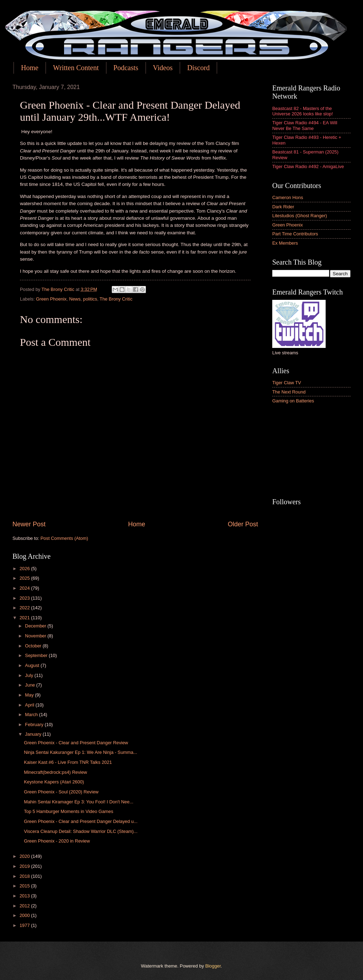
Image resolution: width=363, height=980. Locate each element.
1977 (25, 925)
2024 (25, 588)
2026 (25, 569)
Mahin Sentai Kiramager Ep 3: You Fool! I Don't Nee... (78, 802)
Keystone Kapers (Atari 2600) (54, 782)
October (34, 646)
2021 (25, 618)
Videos (163, 68)
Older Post (243, 524)
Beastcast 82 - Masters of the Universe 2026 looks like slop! (302, 111)
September (37, 655)
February (35, 724)
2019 (25, 866)
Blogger (213, 966)
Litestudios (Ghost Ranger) (300, 216)
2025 (25, 578)
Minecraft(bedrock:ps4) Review (55, 772)
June (31, 685)
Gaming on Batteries (293, 401)
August (33, 665)
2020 (25, 856)
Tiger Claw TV (287, 383)
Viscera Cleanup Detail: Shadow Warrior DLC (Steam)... (81, 831)
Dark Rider (283, 207)
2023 (25, 598)
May (30, 695)
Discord (198, 68)
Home (30, 68)
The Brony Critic (116, 299)
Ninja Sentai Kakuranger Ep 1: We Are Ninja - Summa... (80, 752)
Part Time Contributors (295, 234)
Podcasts (126, 68)
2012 (25, 906)
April (30, 705)
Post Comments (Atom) (64, 538)
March (32, 715)
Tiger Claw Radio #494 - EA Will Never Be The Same (305, 125)
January (34, 734)
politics (90, 299)
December (36, 626)
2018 (25, 876)
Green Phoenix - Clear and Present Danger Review (76, 743)
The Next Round (289, 392)
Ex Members (285, 243)
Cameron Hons (288, 197)
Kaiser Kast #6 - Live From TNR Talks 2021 (68, 762)
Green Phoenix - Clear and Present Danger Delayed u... (81, 821)
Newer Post (29, 524)
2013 (25, 896)
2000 (25, 915)
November (36, 636)
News (75, 299)
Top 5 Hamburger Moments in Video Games (69, 811)
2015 (25, 886)
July (30, 675)
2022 (25, 608)
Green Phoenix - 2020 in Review (57, 841)
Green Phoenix (51, 299)
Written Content (76, 68)
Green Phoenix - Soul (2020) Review (61, 792)
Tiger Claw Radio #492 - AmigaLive (308, 166)
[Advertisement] (311, 452)
